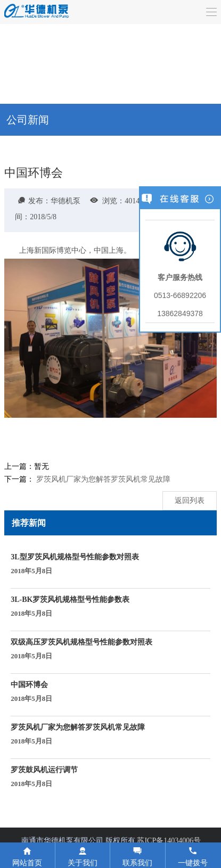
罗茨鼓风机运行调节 (44, 778)
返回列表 (190, 501)
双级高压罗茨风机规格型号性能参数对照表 (81, 650)
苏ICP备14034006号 (169, 841)
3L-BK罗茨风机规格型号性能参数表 (70, 607)
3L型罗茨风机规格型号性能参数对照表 (75, 565)
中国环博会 (31, 692)
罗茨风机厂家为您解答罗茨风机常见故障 (103, 479)
